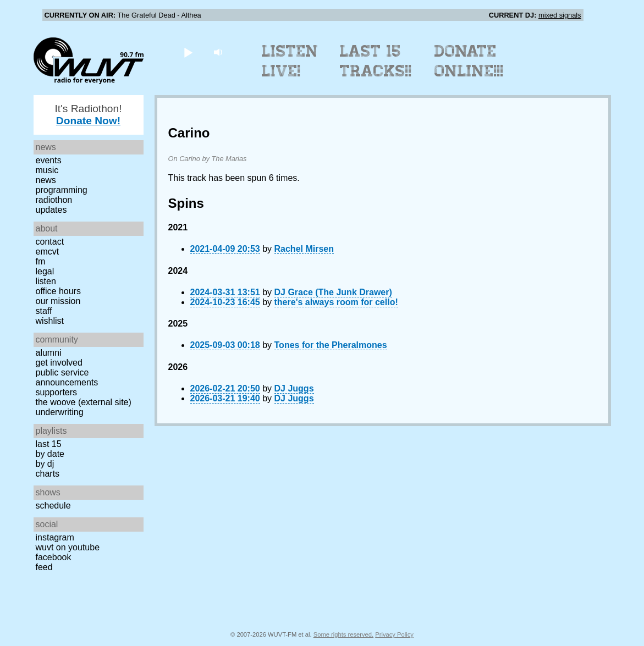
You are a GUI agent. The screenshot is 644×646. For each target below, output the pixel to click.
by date (50, 454)
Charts (48, 474)
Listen (46, 281)
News (46, 180)
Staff (44, 311)
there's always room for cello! (336, 302)
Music (47, 170)
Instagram (55, 537)
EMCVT (48, 252)
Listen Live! (290, 61)
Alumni (49, 353)
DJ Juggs (294, 388)
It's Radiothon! (88, 115)
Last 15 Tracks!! (376, 61)
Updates (51, 210)
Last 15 (49, 444)
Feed (44, 567)
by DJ (45, 464)
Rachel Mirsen (304, 249)
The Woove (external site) (84, 402)
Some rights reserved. (343, 634)
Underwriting (60, 412)
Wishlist (50, 321)
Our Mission (58, 301)
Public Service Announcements (67, 377)
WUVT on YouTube (68, 547)
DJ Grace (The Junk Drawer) (333, 292)
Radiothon (54, 200)
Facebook (54, 557)
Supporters (57, 392)
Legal (45, 271)
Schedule (53, 506)
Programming (62, 190)
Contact (50, 242)
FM (41, 261)
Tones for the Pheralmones (331, 345)
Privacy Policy (394, 634)
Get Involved (59, 363)
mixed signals (560, 15)
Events (49, 160)
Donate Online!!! (469, 61)
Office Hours (58, 291)
